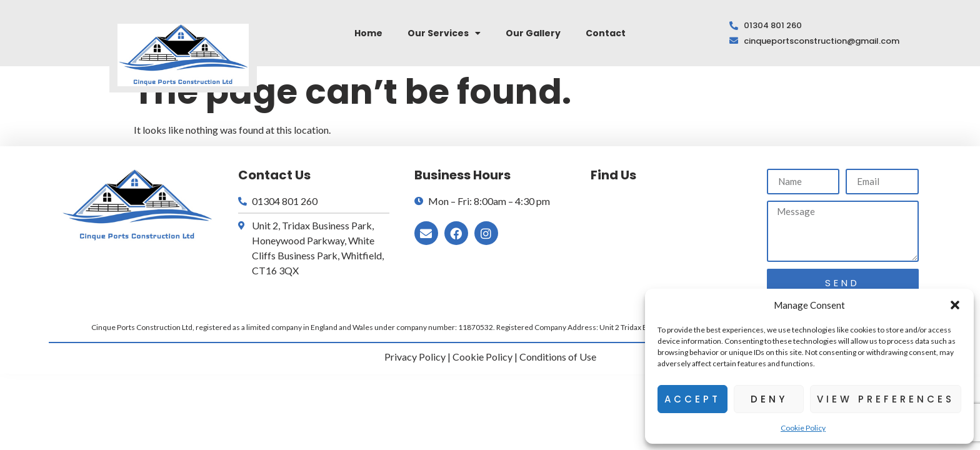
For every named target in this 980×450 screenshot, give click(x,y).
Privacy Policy (415, 357)
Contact (606, 33)
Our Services (444, 33)
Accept (692, 399)
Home (368, 33)
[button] (955, 305)
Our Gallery (533, 33)
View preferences (886, 399)
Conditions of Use (558, 357)
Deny (769, 399)
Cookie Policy (803, 428)
